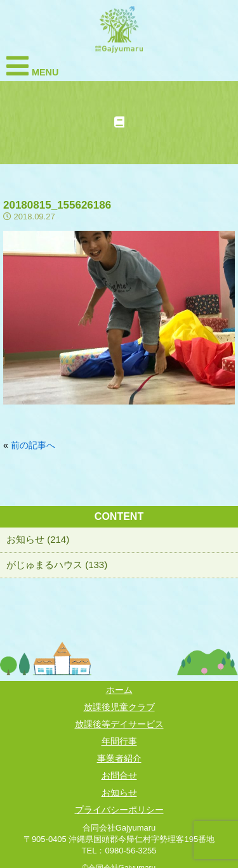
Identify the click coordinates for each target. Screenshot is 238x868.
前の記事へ (33, 445)
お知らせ (119, 793)
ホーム (119, 690)
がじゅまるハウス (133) (57, 565)
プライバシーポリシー (119, 810)
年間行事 (119, 741)
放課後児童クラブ (119, 707)
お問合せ (119, 775)
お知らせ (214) (38, 539)
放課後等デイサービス (119, 724)
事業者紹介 (119, 758)
